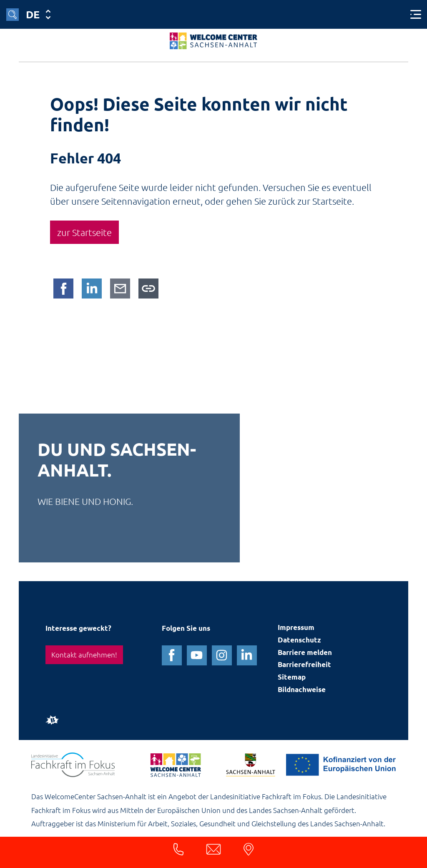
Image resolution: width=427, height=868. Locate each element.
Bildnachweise (302, 690)
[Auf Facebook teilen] (63, 288)
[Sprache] (38, 14)
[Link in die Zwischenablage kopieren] (148, 288)
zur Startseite (84, 232)
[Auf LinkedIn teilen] (92, 288)
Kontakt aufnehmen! (84, 655)
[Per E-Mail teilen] (120, 288)
